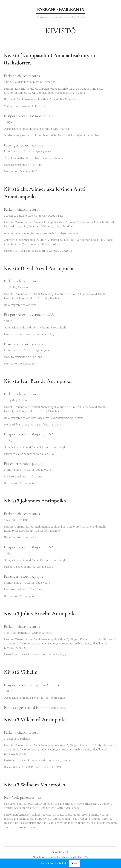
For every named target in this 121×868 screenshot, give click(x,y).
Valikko (117, 4)
